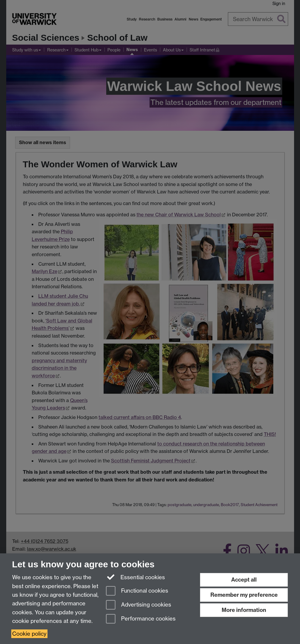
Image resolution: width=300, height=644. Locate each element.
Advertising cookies (139, 605)
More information (244, 610)
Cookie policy (29, 634)
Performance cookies (141, 619)
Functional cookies (137, 591)
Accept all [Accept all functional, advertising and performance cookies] (244, 580)
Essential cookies (135, 577)
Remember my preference (244, 595)
